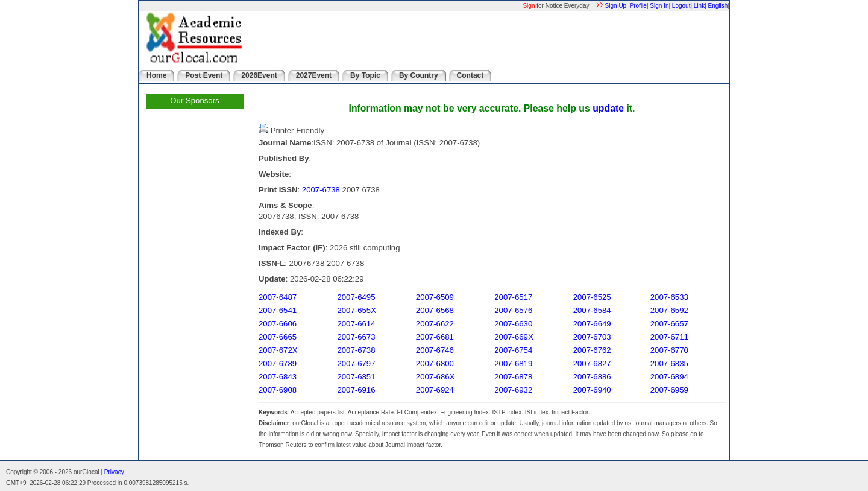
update (608, 108)
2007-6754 (513, 350)
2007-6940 (592, 390)
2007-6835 (669, 363)
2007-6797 (356, 363)
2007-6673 (356, 337)
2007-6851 (356, 377)
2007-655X (357, 310)
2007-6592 (669, 310)
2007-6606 (278, 324)
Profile (638, 6)
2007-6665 (278, 337)
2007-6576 (513, 310)
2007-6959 (669, 390)
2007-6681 (435, 337)
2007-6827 (592, 363)
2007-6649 (592, 324)
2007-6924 (435, 390)
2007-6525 (592, 297)
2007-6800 (435, 363)
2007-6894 (669, 377)
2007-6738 (321, 190)
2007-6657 (669, 324)
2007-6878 (513, 377)
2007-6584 (592, 310)
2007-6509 (435, 297)
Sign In (659, 6)
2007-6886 (592, 377)
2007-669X (514, 337)
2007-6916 (356, 390)
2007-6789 (278, 363)
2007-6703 (592, 337)
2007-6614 (356, 324)
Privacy (114, 472)
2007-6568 (435, 310)
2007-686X (436, 377)
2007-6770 (669, 350)
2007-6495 (356, 297)
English (718, 6)
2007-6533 (669, 297)
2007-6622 (435, 324)
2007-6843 (278, 377)
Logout (681, 6)
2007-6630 (513, 324)
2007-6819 (513, 363)
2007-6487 (278, 297)
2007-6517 (513, 297)
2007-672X (278, 350)
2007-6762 (592, 350)
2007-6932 (513, 390)
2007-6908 (278, 390)
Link (699, 6)
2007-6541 (278, 310)
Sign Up (616, 6)
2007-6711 (669, 337)
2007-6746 (435, 350)
